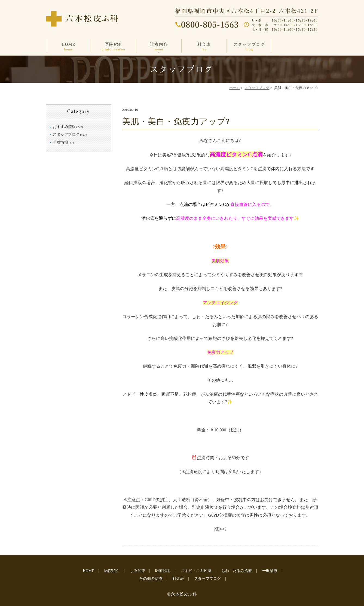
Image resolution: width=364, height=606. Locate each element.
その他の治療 (151, 579)
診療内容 (159, 47)
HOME (69, 47)
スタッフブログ (249, 47)
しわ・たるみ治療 (237, 571)
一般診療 (270, 571)
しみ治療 (137, 571)
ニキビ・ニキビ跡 (196, 571)
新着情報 (60, 142)
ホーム (235, 88)
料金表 (204, 47)
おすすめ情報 (64, 127)
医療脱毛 (163, 571)
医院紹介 (114, 47)
